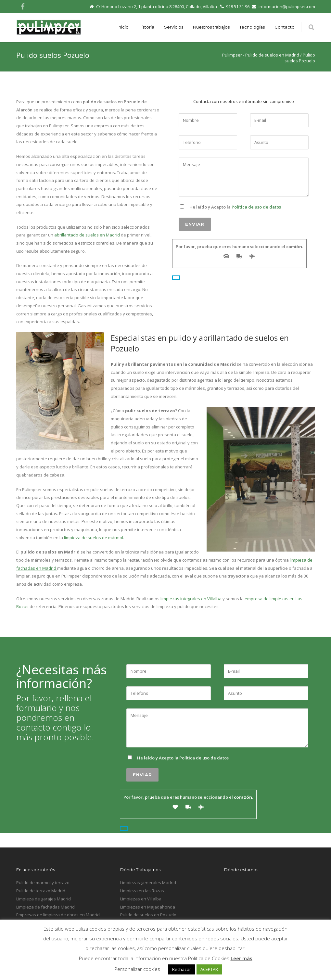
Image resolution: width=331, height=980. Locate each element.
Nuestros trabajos (211, 27)
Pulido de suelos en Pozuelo (148, 915)
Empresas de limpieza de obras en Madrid (58, 915)
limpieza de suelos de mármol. (94, 538)
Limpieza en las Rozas (142, 891)
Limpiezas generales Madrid (148, 883)
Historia (146, 27)
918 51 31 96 (238, 6)
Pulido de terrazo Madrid (41, 891)
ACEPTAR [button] (209, 969)
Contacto (285, 27)
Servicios (174, 27)
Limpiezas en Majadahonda (148, 907)
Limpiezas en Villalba (141, 899)
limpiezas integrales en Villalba (191, 599)
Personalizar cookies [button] (137, 969)
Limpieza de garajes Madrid (44, 899)
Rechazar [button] (182, 969)
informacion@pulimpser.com (287, 6)
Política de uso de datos (256, 207)
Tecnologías (252, 27)
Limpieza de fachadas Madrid (45, 907)
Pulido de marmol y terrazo (43, 883)
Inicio (123, 27)
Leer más (242, 958)
